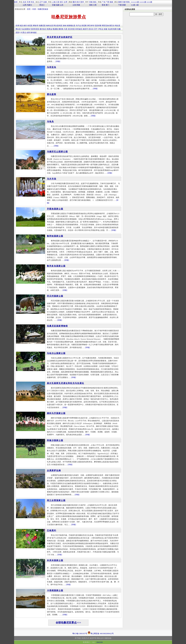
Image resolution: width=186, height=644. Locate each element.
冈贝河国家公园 (55, 296)
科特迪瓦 (79, 29)
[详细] (58, 61)
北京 (25, 2)
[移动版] (34, 33)
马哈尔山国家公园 (56, 353)
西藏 (78, 5)
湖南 (91, 5)
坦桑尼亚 (42, 26)
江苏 (58, 2)
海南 (111, 2)
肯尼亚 (30, 26)
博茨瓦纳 (105, 26)
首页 (16, 2)
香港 (103, 5)
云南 (74, 5)
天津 (28, 2)
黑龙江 (42, 5)
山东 (62, 5)
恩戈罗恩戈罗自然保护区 (60, 37)
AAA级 (149, 2)
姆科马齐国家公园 (56, 413)
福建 (58, 5)
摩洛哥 (36, 26)
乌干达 (78, 26)
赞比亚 (18, 29)
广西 (107, 2)
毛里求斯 (98, 26)
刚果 (115, 29)
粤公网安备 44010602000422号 (101, 633)
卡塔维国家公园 (55, 590)
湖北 (95, 2)
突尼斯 (84, 26)
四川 (78, 2)
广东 (103, 2)
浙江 (62, 2)
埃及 (21, 26)
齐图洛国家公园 (55, 209)
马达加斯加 (26, 29)
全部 (28, 33)
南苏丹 (85, 29)
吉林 (45, 2)
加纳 (64, 26)
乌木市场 (52, 179)
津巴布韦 (91, 26)
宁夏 (120, 5)
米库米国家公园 (55, 560)
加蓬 (105, 29)
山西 (25, 5)
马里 (66, 29)
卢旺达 (101, 29)
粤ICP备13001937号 (80, 634)
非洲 (34, 9)
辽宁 (41, 2)
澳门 (107, 5)
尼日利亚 (71, 29)
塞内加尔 (43, 29)
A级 (137, 5)
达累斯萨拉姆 (54, 470)
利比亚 (118, 26)
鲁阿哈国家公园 (55, 236)
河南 (91, 2)
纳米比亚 (50, 26)
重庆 (74, 2)
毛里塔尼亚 (35, 29)
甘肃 (124, 2)
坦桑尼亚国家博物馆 (57, 326)
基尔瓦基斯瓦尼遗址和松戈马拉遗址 (66, 383)
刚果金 (50, 29)
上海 (54, 2)
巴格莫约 (52, 530)
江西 (95, 5)
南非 (25, 26)
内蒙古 (29, 5)
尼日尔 (91, 29)
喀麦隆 (55, 29)
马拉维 (110, 29)
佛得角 (61, 29)
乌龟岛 (50, 122)
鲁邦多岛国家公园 (56, 266)
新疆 (124, 5)
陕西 (120, 2)
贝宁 (96, 29)
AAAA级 (143, 2)
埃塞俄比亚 (71, 26)
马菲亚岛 (52, 67)
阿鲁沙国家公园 (55, 440)
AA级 (133, 5)
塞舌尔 (112, 26)
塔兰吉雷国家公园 (56, 500)
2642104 (100, 642)
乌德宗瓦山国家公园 (57, 152)
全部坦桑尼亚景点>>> (68, 623)
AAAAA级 (135, 2)
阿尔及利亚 (58, 26)
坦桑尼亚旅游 (43, 9)
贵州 (82, 2)
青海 (128, 2)
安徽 (54, 5)
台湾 (66, 2)
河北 (32, 2)
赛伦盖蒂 (52, 94)
